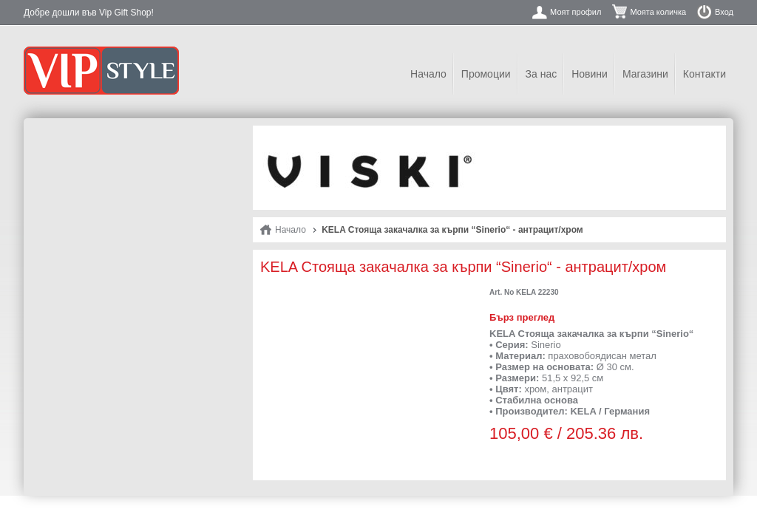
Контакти (705, 74)
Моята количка (658, 12)
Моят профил (576, 12)
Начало (428, 74)
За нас (542, 74)
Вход (724, 12)
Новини (590, 74)
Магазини (645, 74)
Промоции (486, 74)
